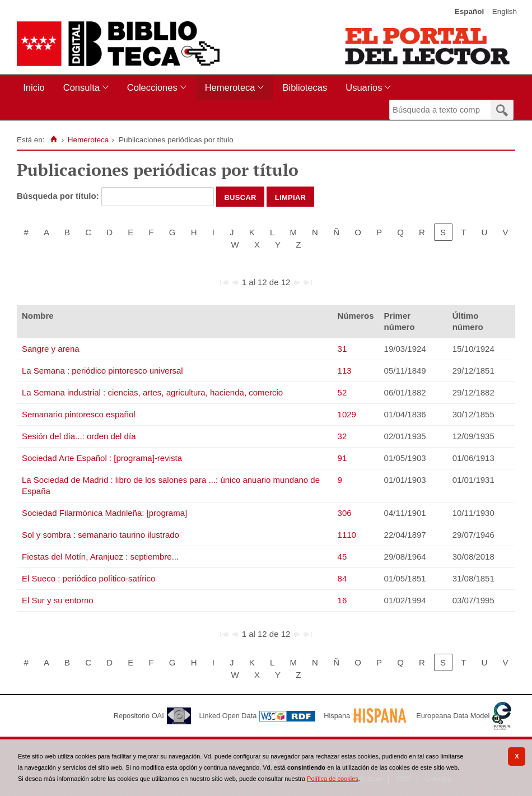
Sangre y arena (51, 349)
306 (345, 513)
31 (342, 349)
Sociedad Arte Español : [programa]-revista (102, 458)
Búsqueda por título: (59, 196)
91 (342, 458)
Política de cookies (333, 779)
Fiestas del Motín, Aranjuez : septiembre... (100, 557)
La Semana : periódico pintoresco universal (102, 371)
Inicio (34, 87)
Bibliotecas (305, 87)
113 (345, 371)
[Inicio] (53, 139)
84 (342, 578)
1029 (347, 414)
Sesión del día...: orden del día (79, 436)
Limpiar (291, 197)
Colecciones (152, 87)
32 (342, 436)
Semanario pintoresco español (79, 414)
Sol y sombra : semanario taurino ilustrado (101, 535)
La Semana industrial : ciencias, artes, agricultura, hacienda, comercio (152, 392)
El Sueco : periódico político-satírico (88, 578)
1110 (347, 535)
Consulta (81, 87)
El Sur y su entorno (58, 600)
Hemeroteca (230, 87)
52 (342, 392)
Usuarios (364, 87)
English (505, 11)
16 (342, 600)
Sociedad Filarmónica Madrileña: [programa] (104, 513)
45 (342, 557)
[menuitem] (36, 88)
